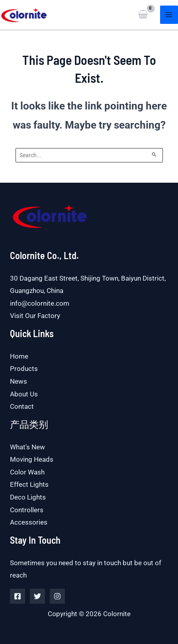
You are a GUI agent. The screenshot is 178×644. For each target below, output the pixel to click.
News (19, 381)
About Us (24, 394)
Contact (22, 406)
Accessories (29, 522)
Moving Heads (32, 459)
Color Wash (27, 472)
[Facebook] (18, 596)
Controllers (27, 510)
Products (24, 369)
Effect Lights (29, 484)
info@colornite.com (40, 303)
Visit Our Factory (35, 316)
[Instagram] (57, 596)
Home (19, 356)
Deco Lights (28, 497)
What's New (27, 447)
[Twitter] (37, 596)
